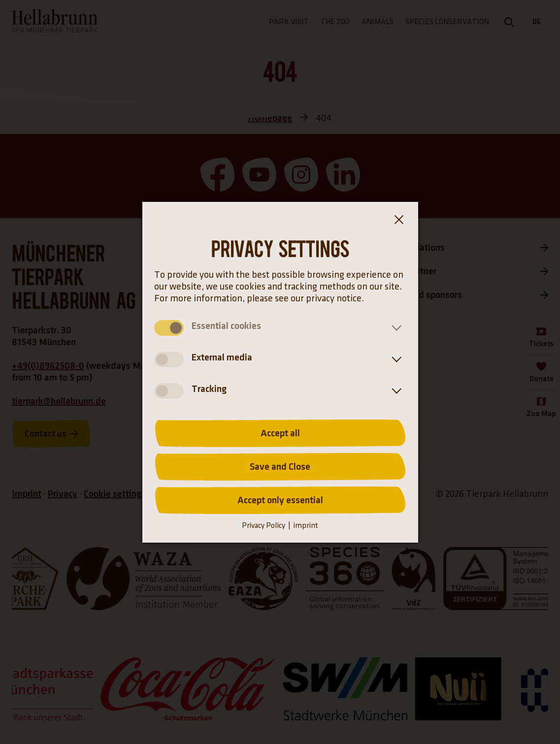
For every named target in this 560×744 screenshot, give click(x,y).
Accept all (280, 433)
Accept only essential (280, 500)
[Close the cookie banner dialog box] (398, 222)
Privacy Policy (264, 526)
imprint (306, 526)
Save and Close (280, 467)
